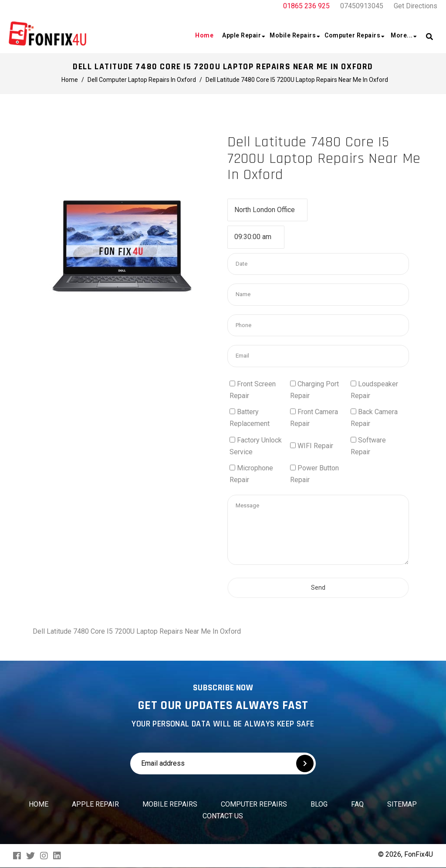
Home (39, 804)
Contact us (223, 816)
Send (318, 640)
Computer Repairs (254, 804)
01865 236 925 (306, 6)
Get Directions (416, 6)
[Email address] (195, 763)
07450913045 (362, 6)
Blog (319, 804)
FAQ (357, 804)
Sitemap (402, 804)
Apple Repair (95, 804)
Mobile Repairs (170, 804)
